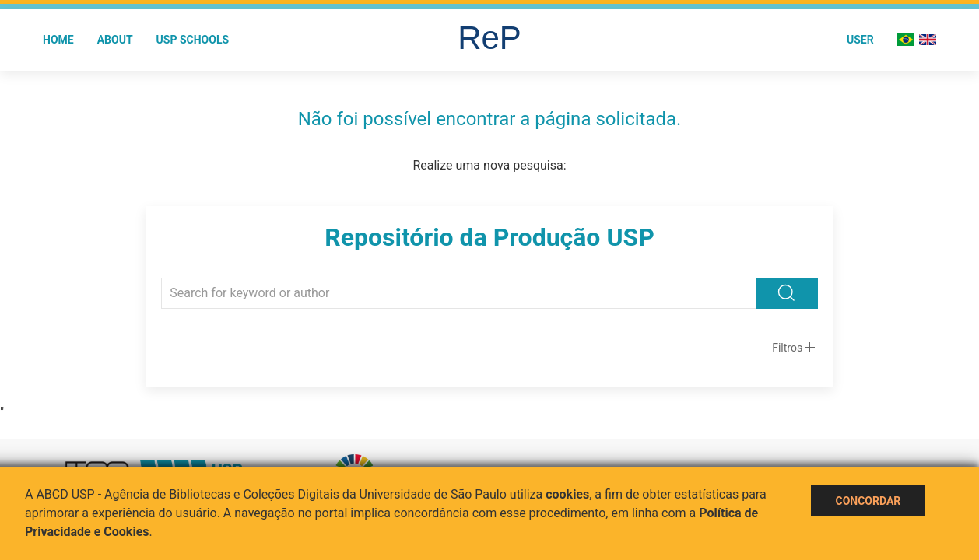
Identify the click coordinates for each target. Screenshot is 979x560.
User (860, 40)
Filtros (787, 348)
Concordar (868, 501)
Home (58, 40)
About (115, 40)
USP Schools (193, 40)
